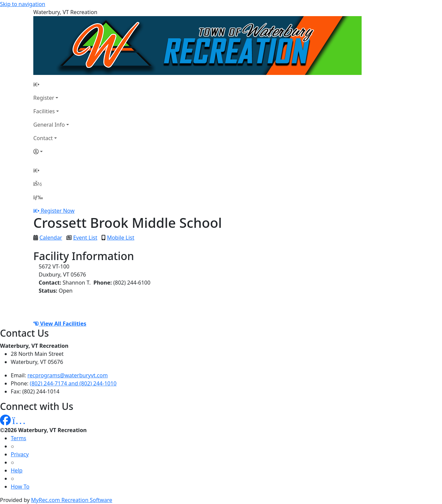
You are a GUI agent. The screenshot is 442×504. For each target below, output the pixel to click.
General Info (49, 125)
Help (17, 470)
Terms (19, 438)
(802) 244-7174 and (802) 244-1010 (73, 383)
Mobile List (121, 238)
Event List (85, 238)
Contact (43, 138)
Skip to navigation (23, 4)
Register (44, 98)
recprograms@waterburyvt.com (68, 375)
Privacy (20, 454)
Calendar (51, 238)
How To (20, 487)
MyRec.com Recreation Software (71, 500)
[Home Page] (51, 84)
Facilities (44, 111)
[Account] (51, 152)
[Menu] (38, 197)
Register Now (58, 211)
